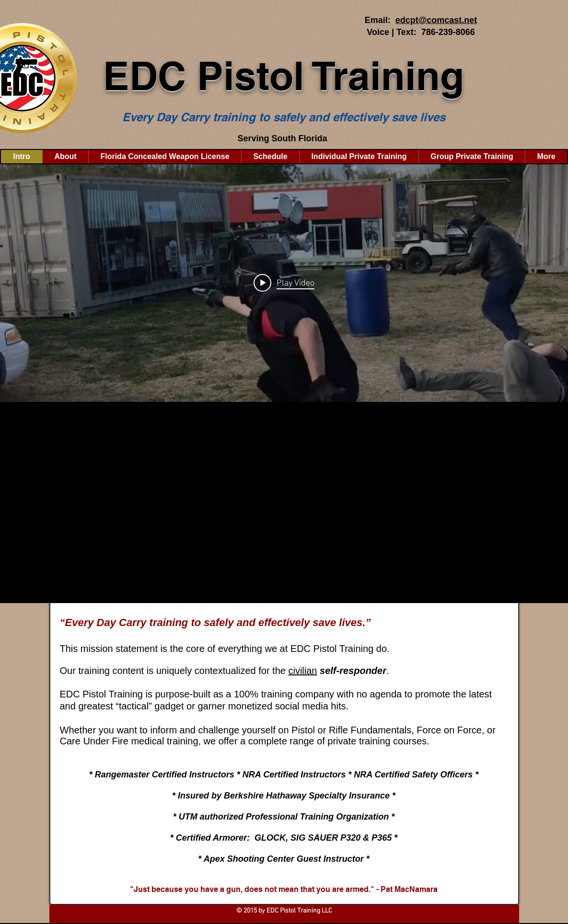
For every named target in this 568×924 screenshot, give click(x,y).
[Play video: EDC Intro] (284, 283)
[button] (65, 157)
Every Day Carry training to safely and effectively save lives (284, 117)
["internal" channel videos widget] (284, 283)
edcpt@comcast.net (436, 20)
